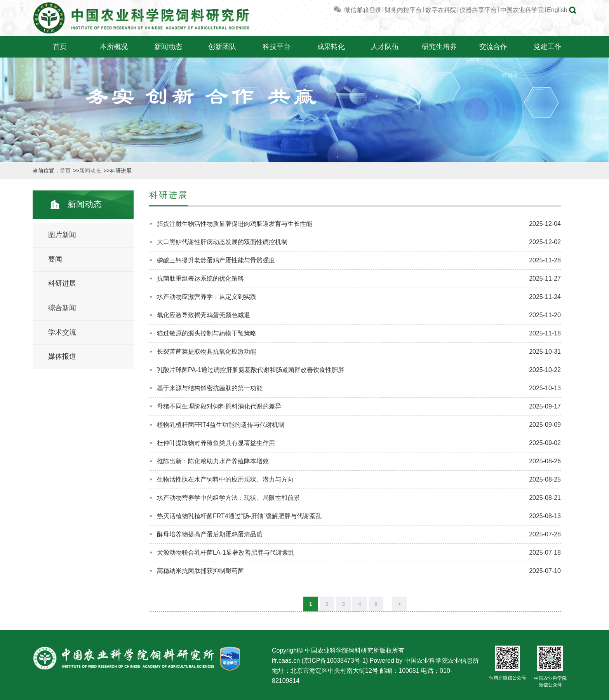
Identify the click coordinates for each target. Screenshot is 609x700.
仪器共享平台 (478, 10)
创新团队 (222, 47)
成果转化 (331, 47)
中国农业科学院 (522, 10)
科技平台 (277, 47)
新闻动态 (168, 47)
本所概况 (114, 47)
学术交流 (62, 332)
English (557, 10)
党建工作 (548, 47)
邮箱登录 (369, 10)
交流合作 (493, 47)
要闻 (55, 259)
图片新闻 (62, 235)
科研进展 (62, 283)
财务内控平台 (403, 10)
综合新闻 (62, 308)
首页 (60, 47)
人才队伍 (385, 47)
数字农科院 (441, 10)
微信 (345, 10)
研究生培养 (439, 47)
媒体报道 (62, 356)
